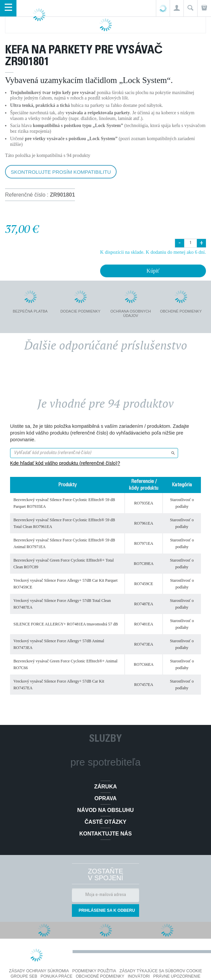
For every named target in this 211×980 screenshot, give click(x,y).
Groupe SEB (24, 976)
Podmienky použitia (94, 971)
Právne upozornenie (177, 976)
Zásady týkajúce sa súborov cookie (161, 971)
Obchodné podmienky (100, 976)
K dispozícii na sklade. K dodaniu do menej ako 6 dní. (153, 252)
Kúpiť (153, 271)
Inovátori (139, 976)
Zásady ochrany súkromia (39, 971)
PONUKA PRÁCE (57, 976)
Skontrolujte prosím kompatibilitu (61, 172)
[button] (177, 8)
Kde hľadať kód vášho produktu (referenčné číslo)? (65, 463)
